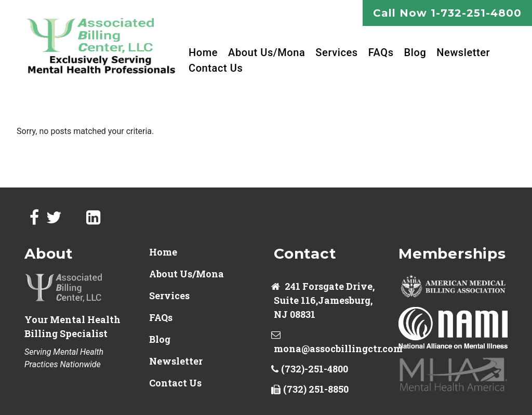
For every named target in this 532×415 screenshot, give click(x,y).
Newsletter (463, 52)
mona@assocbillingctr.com (338, 349)
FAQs (381, 52)
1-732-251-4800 (476, 13)
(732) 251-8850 (316, 389)
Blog (415, 52)
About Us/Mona (267, 52)
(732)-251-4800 (315, 369)
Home (203, 52)
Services (336, 52)
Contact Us (216, 68)
